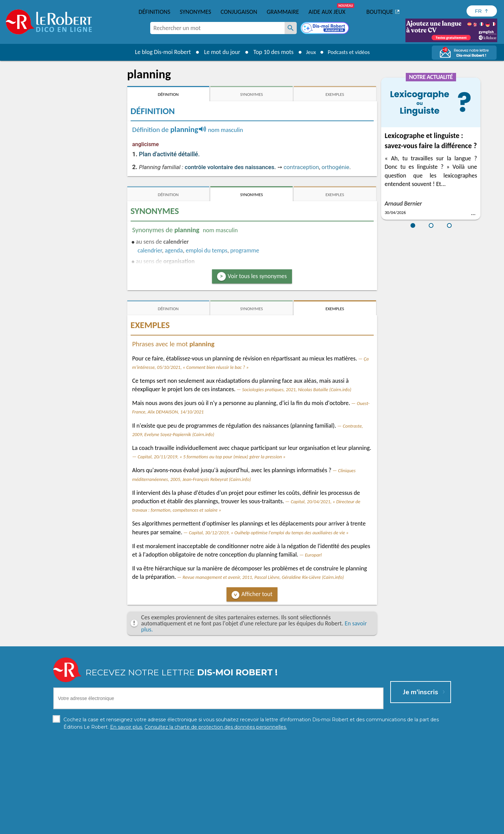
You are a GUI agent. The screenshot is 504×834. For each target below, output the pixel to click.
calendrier (150, 250)
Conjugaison (239, 12)
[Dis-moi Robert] (325, 29)
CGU (327, 827)
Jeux (309, 52)
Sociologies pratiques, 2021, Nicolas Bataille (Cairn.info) (297, 389)
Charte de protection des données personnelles (177, 827)
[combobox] (217, 28)
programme (245, 250)
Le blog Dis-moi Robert (160, 52)
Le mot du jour (219, 52)
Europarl (313, 555)
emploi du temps (206, 250)
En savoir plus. (380, 817)
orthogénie (336, 167)
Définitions (155, 12)
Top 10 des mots (270, 52)
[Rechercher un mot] (291, 28)
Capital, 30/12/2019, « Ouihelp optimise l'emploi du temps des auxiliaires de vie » (269, 533)
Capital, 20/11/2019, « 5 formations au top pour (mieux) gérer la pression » (212, 457)
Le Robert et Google (358, 827)
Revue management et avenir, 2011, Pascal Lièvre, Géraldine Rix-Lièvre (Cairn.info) (263, 577)
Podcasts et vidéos (350, 52)
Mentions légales (252, 827)
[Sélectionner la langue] (482, 11)
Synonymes (195, 12)
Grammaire (283, 12)
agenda (174, 250)
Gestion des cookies (296, 827)
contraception (301, 167)
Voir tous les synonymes (257, 276)
